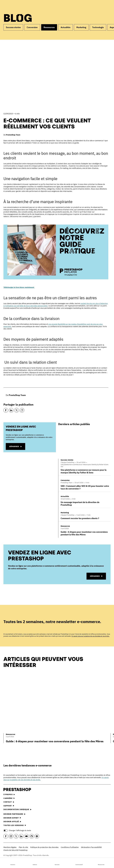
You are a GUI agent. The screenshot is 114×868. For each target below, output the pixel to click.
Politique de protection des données (44, 847)
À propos (9, 794)
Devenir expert (12, 818)
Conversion (32, 27)
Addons (35, 863)
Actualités (66, 27)
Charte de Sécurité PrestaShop (15, 850)
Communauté (79, 863)
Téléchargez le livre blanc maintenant (19, 287)
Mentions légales (10, 847)
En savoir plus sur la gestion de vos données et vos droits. (91, 636)
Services (57, 863)
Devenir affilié (12, 821)
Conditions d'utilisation (70, 847)
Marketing (81, 27)
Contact (9, 802)
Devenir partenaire (14, 814)
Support (9, 806)
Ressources (101, 863)
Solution (13, 863)
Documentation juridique (17, 809)
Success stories (13, 27)
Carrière (9, 798)
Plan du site (23, 847)
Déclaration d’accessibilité (91, 847)
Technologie (98, 27)
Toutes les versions (15, 825)
